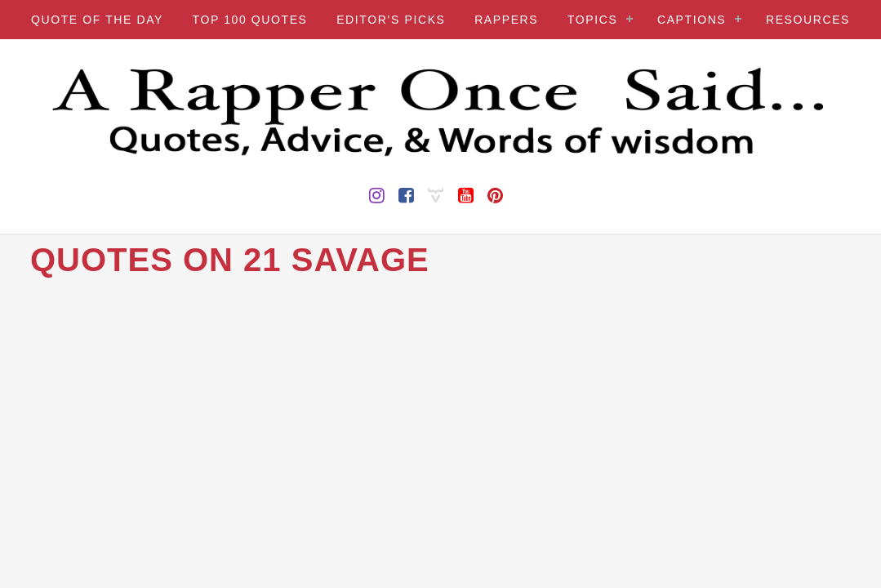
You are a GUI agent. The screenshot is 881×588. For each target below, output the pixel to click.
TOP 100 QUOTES (250, 20)
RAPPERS (506, 20)
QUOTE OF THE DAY (97, 20)
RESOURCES (808, 20)
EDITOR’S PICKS (391, 20)
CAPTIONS (692, 20)
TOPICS (592, 20)
